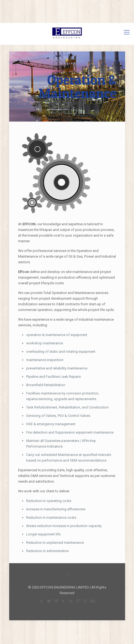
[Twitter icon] (49, 601)
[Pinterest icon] (78, 601)
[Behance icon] (93, 601)
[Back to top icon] (67, 574)
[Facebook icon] (41, 601)
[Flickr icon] (71, 601)
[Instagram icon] (85, 601)
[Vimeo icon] (56, 601)
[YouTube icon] (63, 601)
